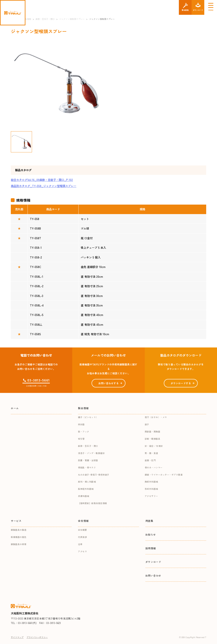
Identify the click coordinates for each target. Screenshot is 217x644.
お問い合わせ (153, 575)
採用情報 (151, 548)
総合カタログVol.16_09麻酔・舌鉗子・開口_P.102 (42, 180)
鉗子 (147, 424)
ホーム (15, 408)
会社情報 (83, 521)
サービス (16, 521)
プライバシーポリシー (37, 637)
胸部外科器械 (151, 482)
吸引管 (81, 439)
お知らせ (151, 534)
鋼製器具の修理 (19, 544)
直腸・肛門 (150, 460)
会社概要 (82, 530)
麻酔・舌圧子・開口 (88, 446)
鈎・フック (84, 431)
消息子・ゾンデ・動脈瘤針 (91, 453)
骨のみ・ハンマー (154, 467)
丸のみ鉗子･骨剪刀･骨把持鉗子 (94, 475)
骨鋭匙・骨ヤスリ (87, 467)
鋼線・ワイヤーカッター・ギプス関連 (164, 475)
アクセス (82, 551)
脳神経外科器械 (86, 489)
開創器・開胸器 (153, 431)
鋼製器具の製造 (19, 530)
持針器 (81, 424)
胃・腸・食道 (151, 453)
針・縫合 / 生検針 (154, 446)
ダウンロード (153, 562)
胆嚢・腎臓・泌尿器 (88, 460)
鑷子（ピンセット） (88, 417)
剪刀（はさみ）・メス (156, 417)
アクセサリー (151, 496)
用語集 (149, 521)
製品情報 (83, 408)
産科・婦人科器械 (87, 482)
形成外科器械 (151, 489)
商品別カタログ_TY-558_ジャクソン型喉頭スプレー (44, 186)
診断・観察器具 (153, 439)
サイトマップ (17, 637)
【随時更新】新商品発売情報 (93, 503)
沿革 (80, 544)
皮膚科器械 (84, 496)
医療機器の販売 (19, 537)
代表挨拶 (82, 537)
